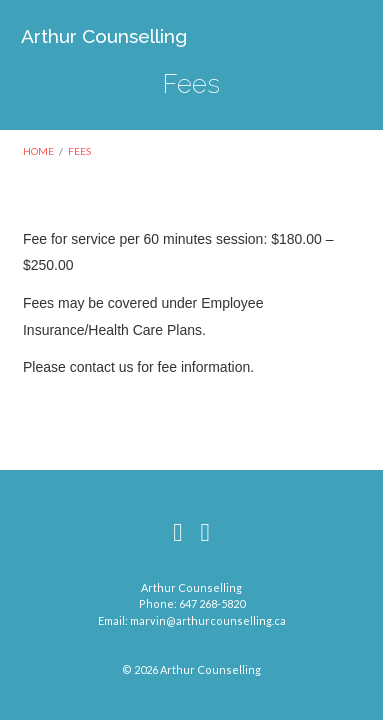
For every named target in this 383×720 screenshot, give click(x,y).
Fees (79, 151)
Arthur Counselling (104, 36)
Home (38, 151)
